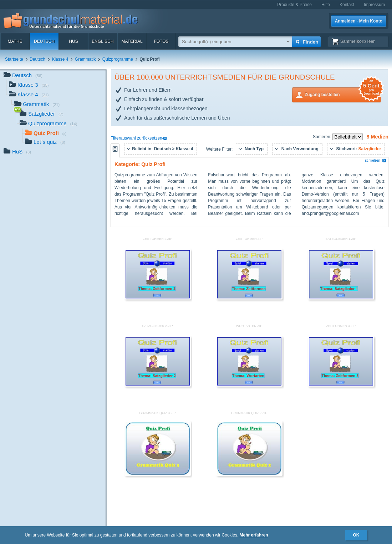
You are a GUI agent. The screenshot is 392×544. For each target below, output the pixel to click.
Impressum (374, 5)
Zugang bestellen (343, 94)
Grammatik (85, 59)
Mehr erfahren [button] (254, 535)
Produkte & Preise (294, 5)
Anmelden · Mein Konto (359, 21)
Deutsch (44, 41)
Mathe (15, 41)
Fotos (161, 41)
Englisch (103, 41)
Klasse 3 (29, 85)
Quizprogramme (118, 59)
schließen (376, 160)
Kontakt (347, 5)
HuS (73, 41)
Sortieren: (323, 137)
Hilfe (326, 5)
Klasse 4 (60, 59)
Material (132, 41)
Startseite (14, 59)
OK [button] (356, 535)
